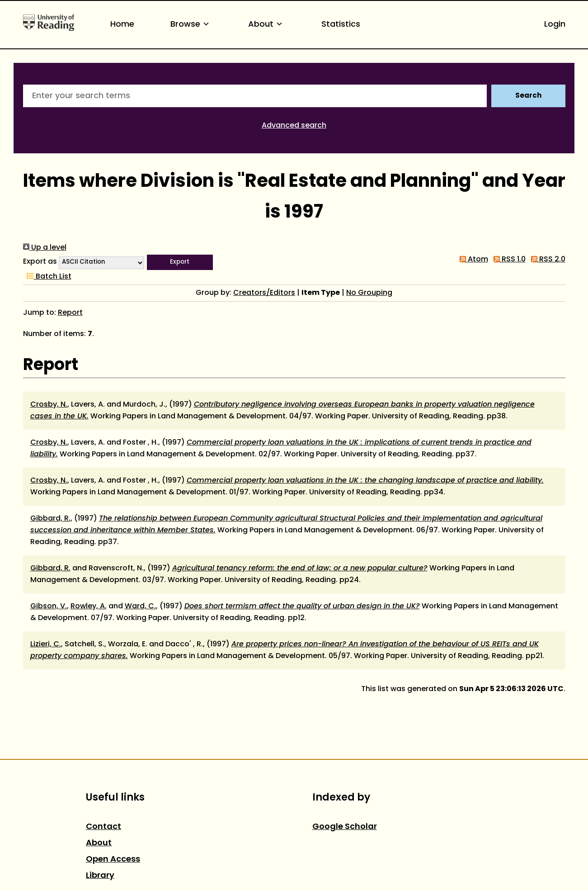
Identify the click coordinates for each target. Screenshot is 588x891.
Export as (40, 262)
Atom (472, 260)
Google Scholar (345, 827)
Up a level (45, 248)
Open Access (113, 860)
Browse (191, 25)
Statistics (341, 25)
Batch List (47, 277)
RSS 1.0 (508, 260)
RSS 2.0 (546, 260)
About (267, 25)
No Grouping (369, 293)
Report (70, 313)
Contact (103, 827)
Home (122, 25)
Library (100, 876)
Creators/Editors (264, 293)
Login (555, 25)
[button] (180, 262)
